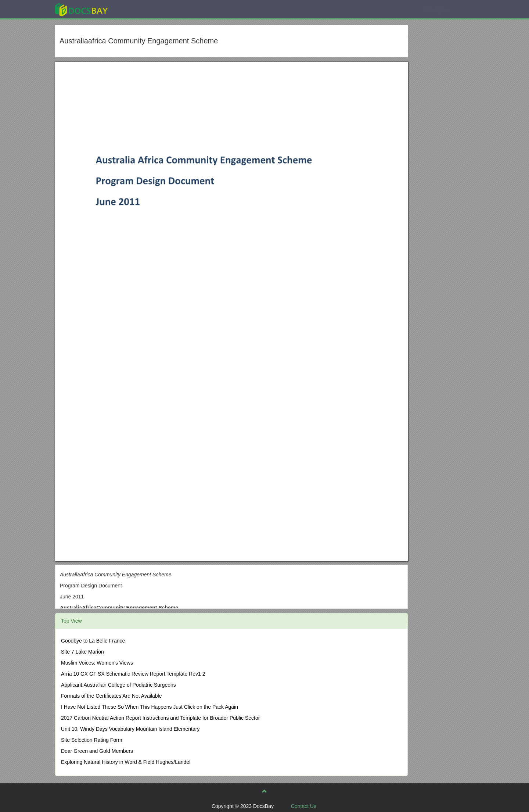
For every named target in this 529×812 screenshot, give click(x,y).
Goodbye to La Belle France (93, 641)
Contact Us (304, 806)
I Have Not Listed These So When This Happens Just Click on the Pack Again (150, 707)
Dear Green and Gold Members (97, 751)
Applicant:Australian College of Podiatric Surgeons (118, 685)
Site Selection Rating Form (92, 740)
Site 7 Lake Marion (82, 652)
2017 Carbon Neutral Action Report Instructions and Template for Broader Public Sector (160, 718)
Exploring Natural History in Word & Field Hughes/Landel (126, 762)
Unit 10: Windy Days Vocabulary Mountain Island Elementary (130, 729)
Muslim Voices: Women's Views (97, 663)
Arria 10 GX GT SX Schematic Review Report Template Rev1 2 (133, 674)
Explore (136, 9)
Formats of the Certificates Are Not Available (111, 696)
